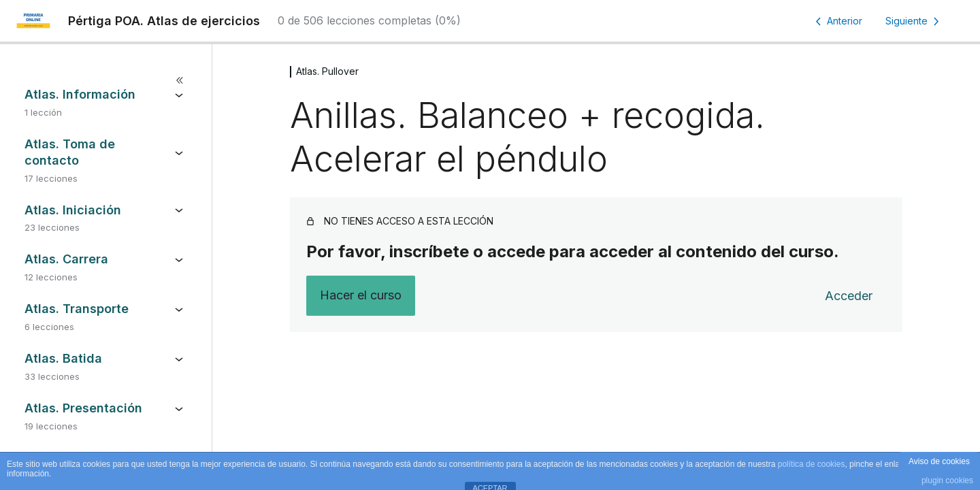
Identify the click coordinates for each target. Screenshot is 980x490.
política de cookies (812, 464)
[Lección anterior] (836, 21)
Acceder (849, 296)
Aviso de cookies (939, 461)
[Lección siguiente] (915, 21)
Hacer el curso (361, 295)
